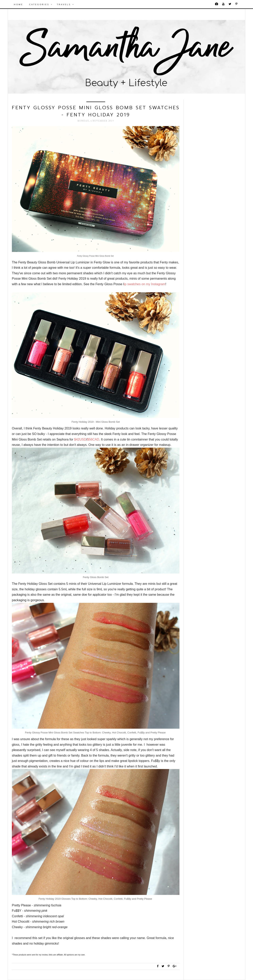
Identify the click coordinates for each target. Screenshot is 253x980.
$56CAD (93, 439)
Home (18, 4)
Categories (41, 4)
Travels (66, 4)
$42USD (80, 439)
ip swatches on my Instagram (145, 284)
